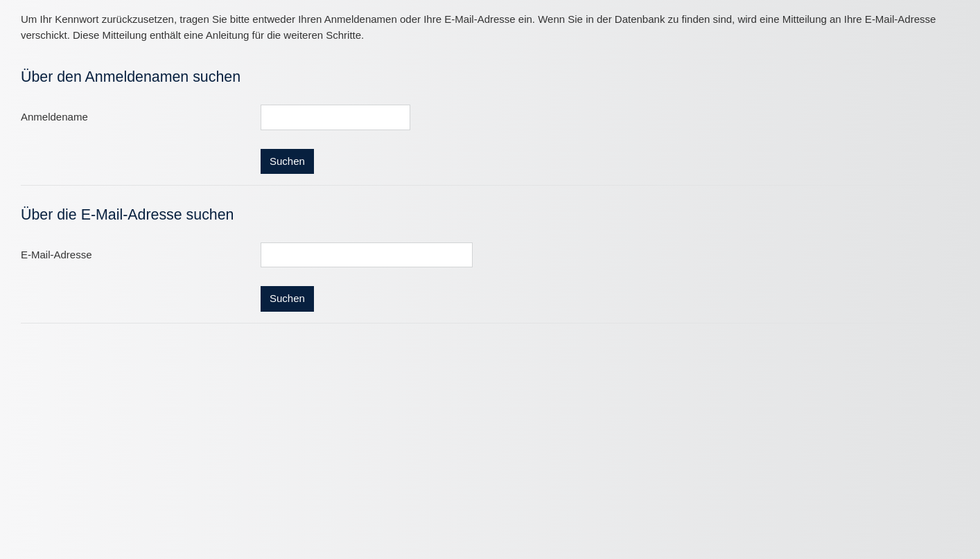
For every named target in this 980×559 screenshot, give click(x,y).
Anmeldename (54, 117)
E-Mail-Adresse (56, 255)
